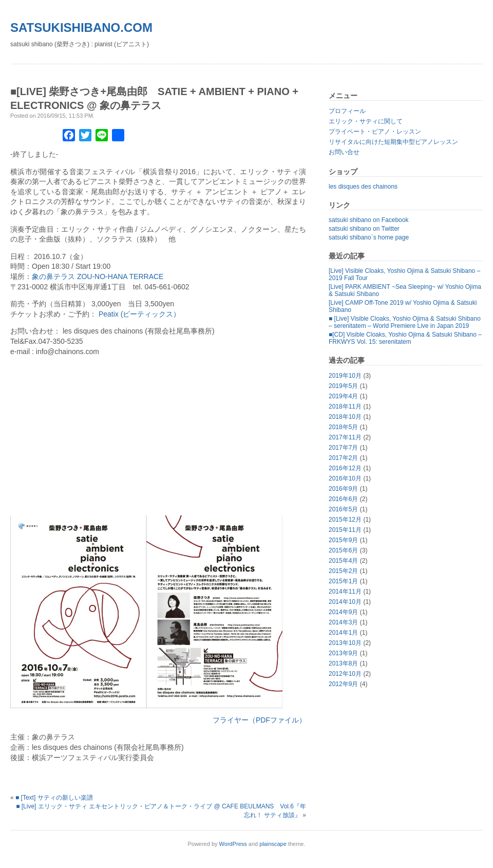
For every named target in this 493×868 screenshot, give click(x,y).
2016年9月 (343, 489)
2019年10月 (345, 376)
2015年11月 (345, 530)
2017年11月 (345, 437)
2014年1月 (343, 633)
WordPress (233, 844)
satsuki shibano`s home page (369, 237)
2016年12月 (345, 468)
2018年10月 (345, 417)
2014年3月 (343, 622)
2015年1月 (343, 581)
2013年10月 (345, 643)
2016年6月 (343, 499)
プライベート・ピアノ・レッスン (375, 132)
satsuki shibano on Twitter (364, 229)
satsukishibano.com (81, 27)
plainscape (273, 844)
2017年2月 (343, 458)
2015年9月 (343, 540)
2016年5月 (343, 509)
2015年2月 (343, 571)
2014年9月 (343, 612)
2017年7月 (343, 448)
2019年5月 (343, 386)
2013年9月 (343, 653)
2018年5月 (343, 427)
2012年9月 (343, 684)
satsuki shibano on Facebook (368, 220)
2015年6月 (343, 550)
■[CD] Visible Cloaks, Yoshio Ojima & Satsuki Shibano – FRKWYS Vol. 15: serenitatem (405, 338)
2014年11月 (345, 592)
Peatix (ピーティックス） (139, 314)
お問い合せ (344, 152)
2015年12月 (345, 520)
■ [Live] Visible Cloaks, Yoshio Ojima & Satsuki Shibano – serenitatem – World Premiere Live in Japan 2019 (405, 322)
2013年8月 (343, 663)
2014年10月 (345, 602)
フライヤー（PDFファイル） (259, 720)
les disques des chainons (363, 187)
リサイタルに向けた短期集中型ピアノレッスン (393, 142)
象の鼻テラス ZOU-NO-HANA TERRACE (98, 276)
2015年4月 (343, 561)
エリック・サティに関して (366, 121)
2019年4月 (343, 396)
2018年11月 (345, 407)
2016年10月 (345, 478)
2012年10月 (345, 674)
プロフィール (347, 111)
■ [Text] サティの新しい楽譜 (54, 798)
